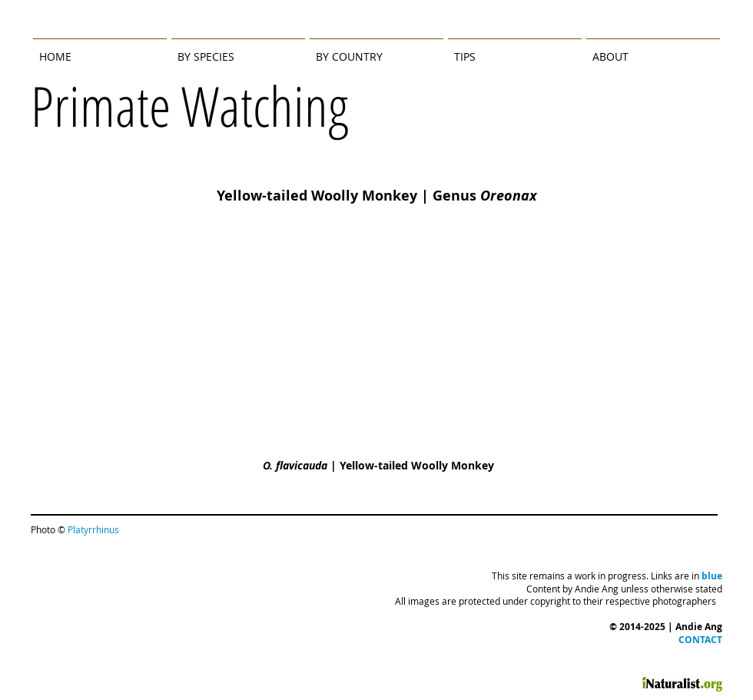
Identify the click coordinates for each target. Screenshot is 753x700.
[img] (377, 361)
